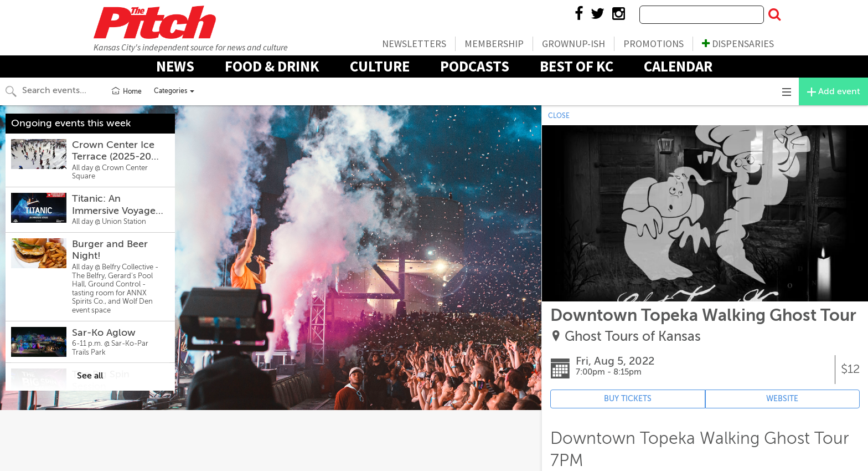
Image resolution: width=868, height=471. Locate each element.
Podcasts (475, 66)
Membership (494, 43)
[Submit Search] (774, 15)
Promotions (653, 43)
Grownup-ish (573, 43)
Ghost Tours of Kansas (633, 337)
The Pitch (154, 22)
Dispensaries (738, 43)
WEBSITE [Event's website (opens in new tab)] (782, 399)
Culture (380, 66)
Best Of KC (577, 66)
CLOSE (559, 116)
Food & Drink (272, 66)
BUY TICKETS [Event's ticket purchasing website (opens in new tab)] (628, 399)
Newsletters (414, 43)
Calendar (678, 66)
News (175, 66)
